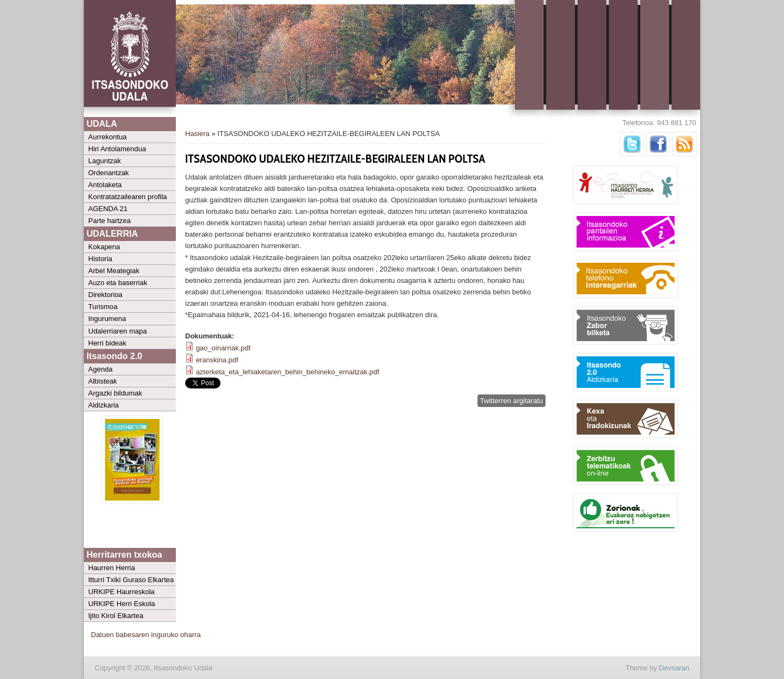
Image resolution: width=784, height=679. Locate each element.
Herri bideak (107, 343)
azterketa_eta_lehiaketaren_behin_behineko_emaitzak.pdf (288, 372)
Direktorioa (105, 295)
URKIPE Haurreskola (121, 592)
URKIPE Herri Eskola (122, 604)
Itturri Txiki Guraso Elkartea (131, 580)
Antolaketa (105, 185)
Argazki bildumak (115, 393)
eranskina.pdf (217, 360)
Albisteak (103, 381)
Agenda (100, 369)
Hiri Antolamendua (117, 149)
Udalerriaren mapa (118, 331)
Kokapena (104, 247)
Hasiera (197, 134)
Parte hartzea (109, 221)
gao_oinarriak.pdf (223, 348)
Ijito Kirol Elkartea (116, 616)
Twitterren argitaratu (512, 401)
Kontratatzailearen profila (128, 197)
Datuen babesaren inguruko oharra (146, 635)
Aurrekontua (108, 137)
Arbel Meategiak (114, 271)
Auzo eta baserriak (118, 283)
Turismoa (103, 307)
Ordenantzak (108, 173)
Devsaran (674, 668)
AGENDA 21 (108, 209)
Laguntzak (105, 161)
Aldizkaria (103, 405)
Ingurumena (107, 319)
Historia (100, 259)
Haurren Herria (112, 568)
